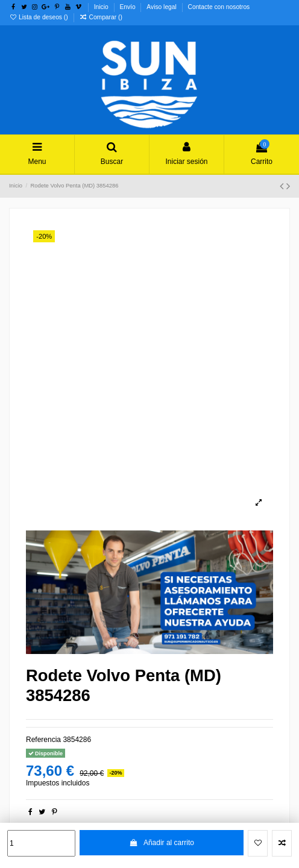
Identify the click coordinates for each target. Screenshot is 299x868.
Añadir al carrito (162, 843)
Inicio (102, 7)
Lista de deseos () (39, 17)
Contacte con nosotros (219, 7)
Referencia (43, 740)
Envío (128, 7)
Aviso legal (162, 7)
